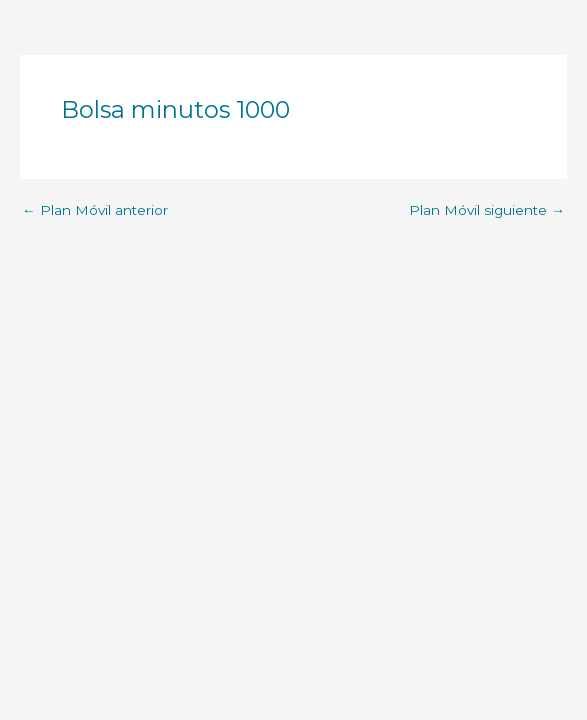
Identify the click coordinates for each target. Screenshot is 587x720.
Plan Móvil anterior (95, 211)
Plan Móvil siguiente (487, 211)
